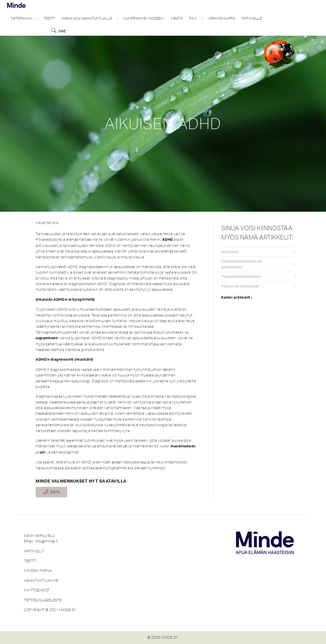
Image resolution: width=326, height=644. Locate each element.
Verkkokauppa (222, 18)
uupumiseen (47, 338)
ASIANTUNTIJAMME (41, 580)
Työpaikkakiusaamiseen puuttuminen (242, 264)
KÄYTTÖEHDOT (37, 590)
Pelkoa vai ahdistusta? (240, 286)
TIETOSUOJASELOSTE (43, 600)
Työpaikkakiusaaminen (241, 277)
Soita (55, 492)
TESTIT (30, 561)
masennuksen (183, 446)
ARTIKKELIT (34, 551)
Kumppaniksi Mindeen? (144, 18)
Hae (62, 31)
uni (42, 452)
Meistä (177, 18)
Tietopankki (21, 18)
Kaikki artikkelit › (237, 298)
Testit (49, 18)
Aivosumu (230, 252)
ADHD (168, 240)
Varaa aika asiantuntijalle (86, 18)
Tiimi (193, 18)
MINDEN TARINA (38, 571)
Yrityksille (252, 18)
